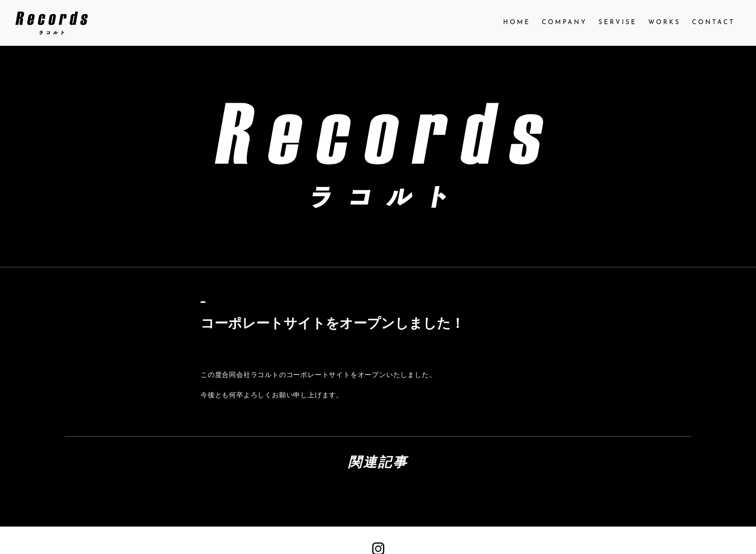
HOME (517, 22)
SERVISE (618, 22)
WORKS (665, 22)
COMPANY (565, 22)
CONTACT (713, 22)
